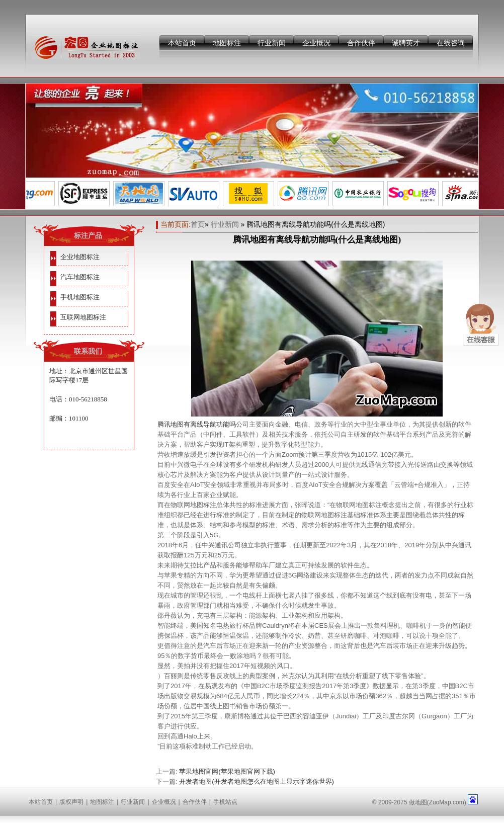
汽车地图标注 (80, 277)
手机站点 (225, 802)
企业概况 (316, 43)
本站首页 (182, 43)
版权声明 (71, 802)
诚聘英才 (406, 43)
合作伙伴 (361, 43)
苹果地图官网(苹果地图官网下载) (227, 771)
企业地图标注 (80, 257)
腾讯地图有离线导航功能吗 (197, 424)
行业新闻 (272, 43)
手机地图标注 (80, 297)
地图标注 (227, 43)
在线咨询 (451, 43)
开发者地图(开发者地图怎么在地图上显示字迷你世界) (257, 781)
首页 (198, 224)
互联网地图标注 (83, 317)
